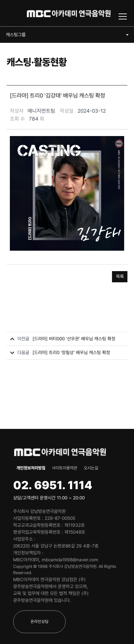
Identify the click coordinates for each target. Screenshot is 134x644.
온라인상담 (40, 621)
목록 (120, 276)
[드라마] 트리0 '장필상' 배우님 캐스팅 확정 (71, 352)
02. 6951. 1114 (53, 485)
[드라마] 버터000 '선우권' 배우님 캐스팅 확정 (74, 339)
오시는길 (91, 468)
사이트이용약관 (65, 468)
